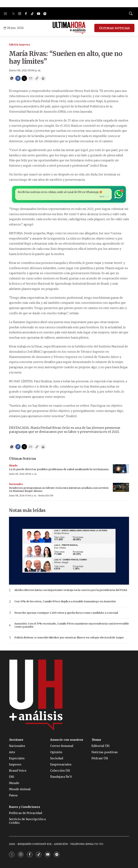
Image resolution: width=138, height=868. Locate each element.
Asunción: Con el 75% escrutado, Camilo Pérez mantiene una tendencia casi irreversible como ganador (72, 625)
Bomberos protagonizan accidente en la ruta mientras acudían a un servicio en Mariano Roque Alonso (59, 489)
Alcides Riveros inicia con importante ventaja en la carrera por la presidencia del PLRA (71, 590)
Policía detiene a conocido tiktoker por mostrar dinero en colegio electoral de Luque (69, 638)
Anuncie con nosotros (67, 740)
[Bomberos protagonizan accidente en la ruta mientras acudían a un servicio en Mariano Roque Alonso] (121, 487)
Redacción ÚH (46, 496)
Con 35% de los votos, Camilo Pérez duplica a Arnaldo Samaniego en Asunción (65, 601)
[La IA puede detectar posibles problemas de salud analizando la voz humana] (121, 469)
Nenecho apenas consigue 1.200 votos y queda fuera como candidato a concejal (66, 613)
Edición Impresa (19, 45)
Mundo (13, 466)
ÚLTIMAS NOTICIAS (114, 28)
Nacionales (16, 484)
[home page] (69, 28)
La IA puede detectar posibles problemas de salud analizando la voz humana (59, 469)
